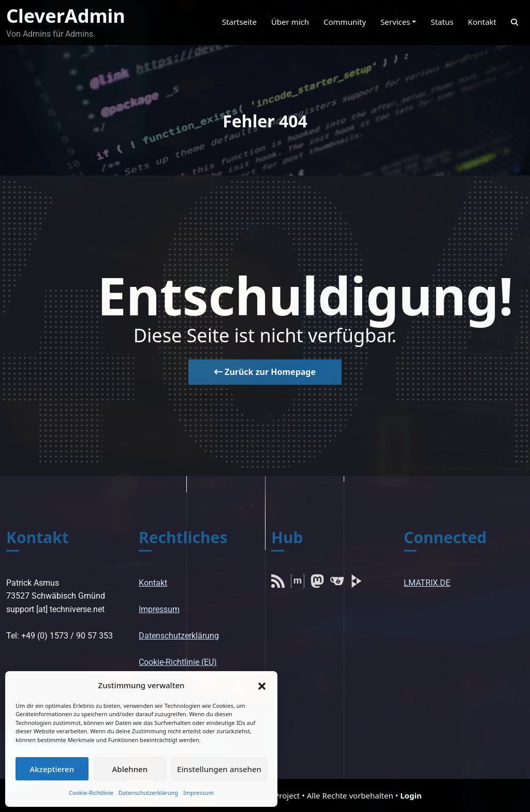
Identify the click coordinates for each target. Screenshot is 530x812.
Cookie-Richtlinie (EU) (178, 662)
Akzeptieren (52, 769)
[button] (262, 685)
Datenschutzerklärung (148, 793)
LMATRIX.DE (427, 583)
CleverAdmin (66, 16)
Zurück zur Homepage (265, 372)
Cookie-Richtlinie (91, 793)
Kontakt (153, 583)
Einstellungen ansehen (219, 769)
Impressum (198, 793)
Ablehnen (130, 769)
